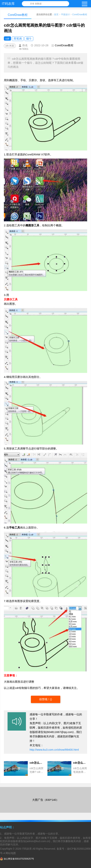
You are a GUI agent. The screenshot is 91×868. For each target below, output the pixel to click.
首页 (56, 15)
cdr (7, 38)
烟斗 (29, 38)
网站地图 (11, 853)
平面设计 (65, 15)
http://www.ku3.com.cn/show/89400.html (54, 750)
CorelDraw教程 (80, 15)
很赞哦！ (45, 699)
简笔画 (18, 38)
